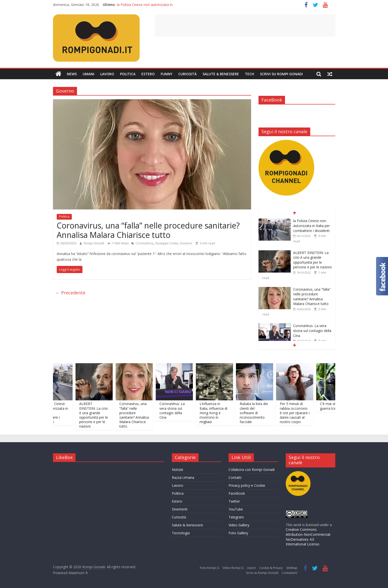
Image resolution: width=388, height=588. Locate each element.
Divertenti (180, 509)
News (72, 74)
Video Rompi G (233, 568)
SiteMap (292, 568)
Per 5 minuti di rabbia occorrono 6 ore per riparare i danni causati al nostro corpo (299, 413)
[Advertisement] (245, 26)
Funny (167, 74)
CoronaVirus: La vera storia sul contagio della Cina (312, 331)
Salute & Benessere (221, 74)
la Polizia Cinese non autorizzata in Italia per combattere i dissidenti (311, 226)
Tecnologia (181, 533)
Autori (251, 568)
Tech (249, 74)
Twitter (234, 501)
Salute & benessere (187, 525)
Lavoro (107, 74)
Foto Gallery (238, 533)
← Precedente (70, 293)
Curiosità (187, 74)
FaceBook (237, 493)
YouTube (236, 509)
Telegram (236, 517)
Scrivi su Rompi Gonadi (281, 74)
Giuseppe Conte (166, 243)
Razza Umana (183, 477)
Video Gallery (239, 525)
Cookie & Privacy (271, 568)
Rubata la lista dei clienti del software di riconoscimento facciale (258, 413)
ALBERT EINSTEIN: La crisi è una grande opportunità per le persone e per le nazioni (312, 260)
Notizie (178, 470)
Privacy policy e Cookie (247, 485)
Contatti (235, 477)
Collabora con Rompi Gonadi (252, 470)
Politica (128, 74)
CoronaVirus (144, 243)
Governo (186, 243)
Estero (148, 74)
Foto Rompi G (209, 568)
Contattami (290, 573)
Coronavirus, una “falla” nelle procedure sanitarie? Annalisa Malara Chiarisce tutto (148, 230)
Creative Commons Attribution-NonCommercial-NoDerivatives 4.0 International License (309, 537)
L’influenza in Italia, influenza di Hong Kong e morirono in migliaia (218, 413)
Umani (89, 74)
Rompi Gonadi (94, 243)
